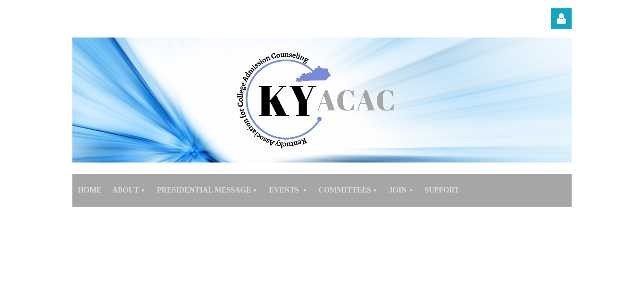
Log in (561, 19)
